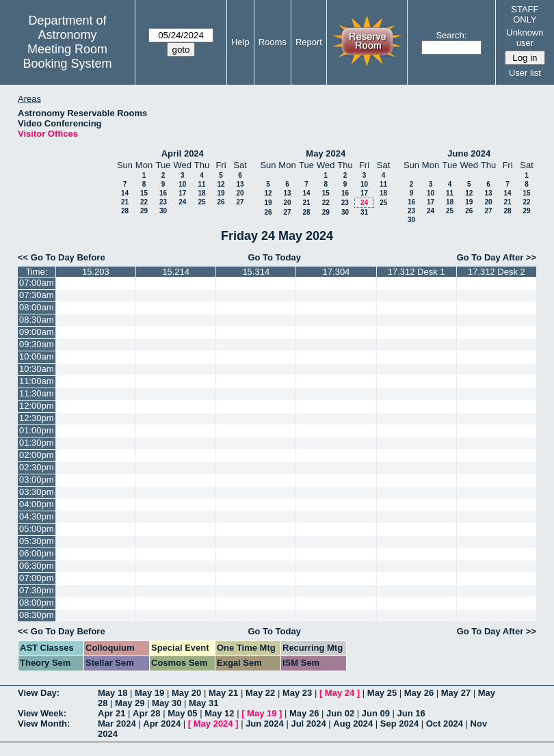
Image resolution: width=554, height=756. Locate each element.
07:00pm (37, 578)
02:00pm (37, 455)
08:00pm (37, 603)
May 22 (260, 693)
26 (221, 202)
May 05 (182, 713)
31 (364, 212)
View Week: (42, 713)
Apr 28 (146, 713)
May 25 (382, 693)
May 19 (149, 693)
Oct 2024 (445, 724)
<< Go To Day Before (62, 257)
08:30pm (37, 615)
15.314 (256, 272)
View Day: (39, 693)
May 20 (186, 693)
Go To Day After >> (497, 257)
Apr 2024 (162, 724)
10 (182, 184)
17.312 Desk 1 (417, 272)
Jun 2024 (265, 724)
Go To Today (274, 257)
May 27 (456, 693)
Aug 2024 (353, 724)
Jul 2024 (308, 724)
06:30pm (37, 566)
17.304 (337, 272)
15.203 (96, 272)
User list (525, 73)
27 (240, 202)
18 (201, 193)
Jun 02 (340, 713)
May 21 (223, 693)
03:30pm (37, 492)
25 (201, 202)
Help (240, 42)
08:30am (37, 320)
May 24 (340, 693)
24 (182, 202)
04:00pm (37, 504)
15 (144, 193)
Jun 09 (376, 713)
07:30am (37, 295)
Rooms (273, 42)
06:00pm (37, 553)
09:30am (37, 344)
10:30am (37, 369)
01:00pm (37, 430)
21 (125, 202)
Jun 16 (411, 713)
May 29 (130, 703)
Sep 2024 (399, 724)
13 (240, 184)
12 (221, 184)
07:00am (37, 283)
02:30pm (37, 467)
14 (125, 193)
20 (240, 193)
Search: (451, 35)
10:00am (37, 356)
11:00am (37, 381)
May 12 (219, 713)
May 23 (297, 693)
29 (144, 211)
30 (163, 211)
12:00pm (37, 406)
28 (125, 211)
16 (163, 193)
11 (201, 184)
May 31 (203, 703)
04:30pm (37, 516)
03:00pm (37, 480)
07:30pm (37, 590)
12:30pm (37, 418)
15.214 (176, 272)
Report (309, 42)
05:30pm (37, 541)
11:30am (37, 393)
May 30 (167, 703)
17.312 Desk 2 (497, 272)
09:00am (37, 332)
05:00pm (37, 529)
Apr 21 (111, 713)
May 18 (113, 693)
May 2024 (326, 153)
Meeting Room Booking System (67, 56)
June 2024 (469, 153)
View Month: (44, 724)
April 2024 (183, 153)
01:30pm (37, 443)
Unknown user (525, 38)
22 (144, 202)
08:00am (37, 307)
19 (221, 193)
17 (182, 193)
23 (163, 202)
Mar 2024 (117, 724)
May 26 (419, 693)
